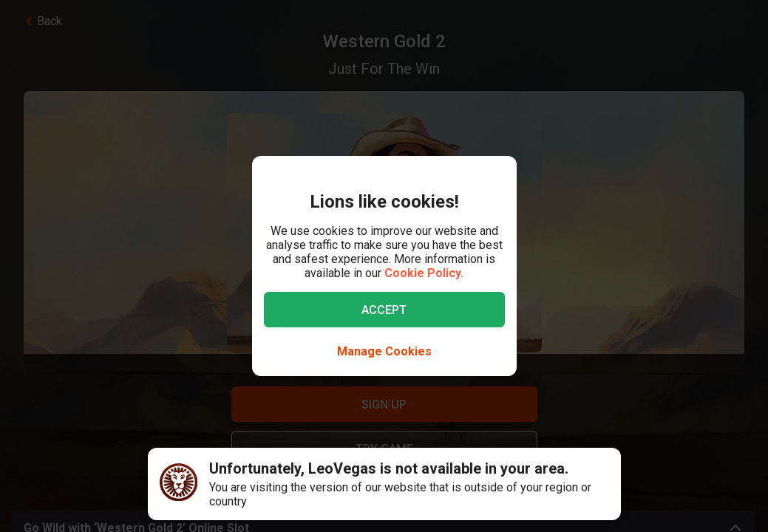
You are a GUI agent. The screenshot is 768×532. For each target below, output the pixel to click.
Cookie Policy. (424, 273)
